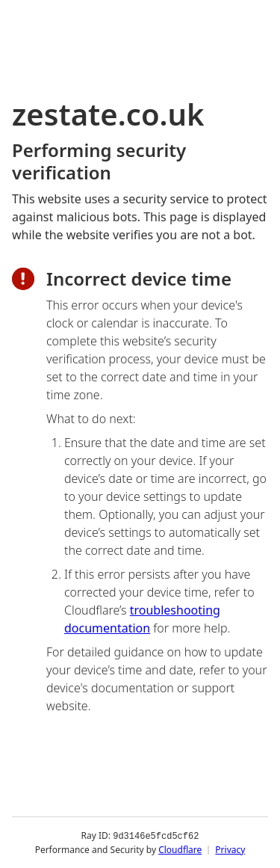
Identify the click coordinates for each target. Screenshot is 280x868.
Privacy (230, 849)
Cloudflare (180, 849)
